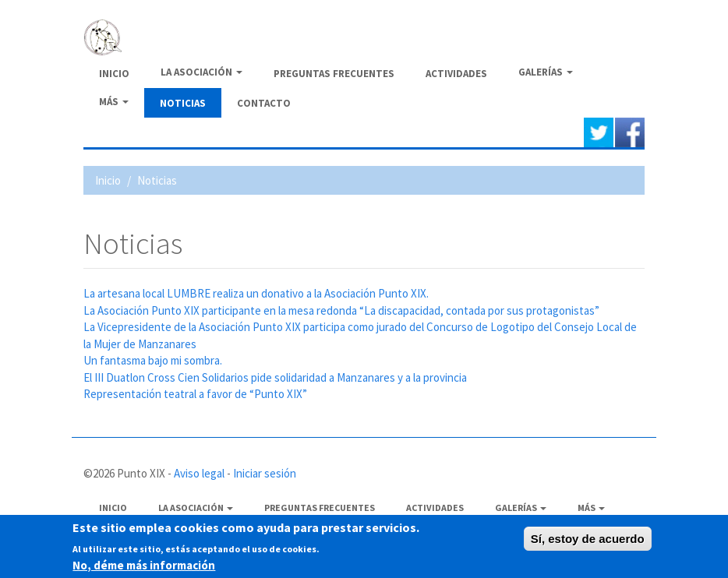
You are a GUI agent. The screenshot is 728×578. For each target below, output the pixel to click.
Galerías (546, 72)
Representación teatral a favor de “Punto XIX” (195, 394)
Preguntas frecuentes (334, 74)
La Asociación (201, 72)
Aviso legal (199, 473)
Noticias (183, 103)
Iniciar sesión (265, 473)
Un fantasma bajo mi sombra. (153, 360)
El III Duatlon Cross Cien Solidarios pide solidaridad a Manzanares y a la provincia (275, 377)
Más (114, 102)
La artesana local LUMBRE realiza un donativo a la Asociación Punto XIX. (256, 293)
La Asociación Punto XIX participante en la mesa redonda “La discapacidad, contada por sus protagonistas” (341, 310)
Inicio (114, 74)
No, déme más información (144, 567)
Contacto (264, 103)
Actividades (456, 74)
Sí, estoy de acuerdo (588, 541)
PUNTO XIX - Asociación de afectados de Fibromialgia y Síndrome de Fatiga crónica (333, 35)
